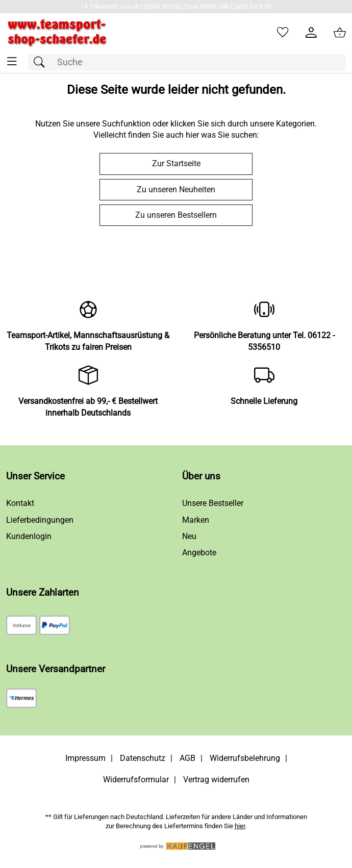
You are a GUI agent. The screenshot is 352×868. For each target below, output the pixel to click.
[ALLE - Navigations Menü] (12, 61)
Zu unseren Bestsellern (176, 215)
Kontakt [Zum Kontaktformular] (20, 503)
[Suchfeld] (187, 62)
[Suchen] (42, 62)
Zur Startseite (176, 163)
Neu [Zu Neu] (189, 536)
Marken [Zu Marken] (196, 520)
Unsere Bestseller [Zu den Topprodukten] (213, 503)
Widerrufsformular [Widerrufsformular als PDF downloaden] (136, 780)
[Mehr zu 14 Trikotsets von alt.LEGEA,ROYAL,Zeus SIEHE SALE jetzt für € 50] (176, 7)
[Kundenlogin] (311, 33)
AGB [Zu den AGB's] (187, 758)
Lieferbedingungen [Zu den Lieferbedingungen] (40, 520)
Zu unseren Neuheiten (176, 189)
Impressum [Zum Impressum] (85, 758)
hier (240, 826)
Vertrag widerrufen (216, 780)
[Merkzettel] (283, 33)
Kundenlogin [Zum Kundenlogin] (29, 536)
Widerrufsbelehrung (245, 758)
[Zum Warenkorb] (340, 33)
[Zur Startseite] (57, 33)
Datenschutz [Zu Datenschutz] (143, 758)
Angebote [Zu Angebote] (199, 553)
